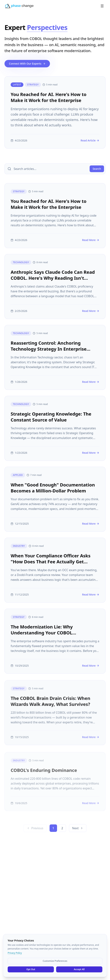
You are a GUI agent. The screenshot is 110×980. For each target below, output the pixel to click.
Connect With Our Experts (27, 64)
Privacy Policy (15, 953)
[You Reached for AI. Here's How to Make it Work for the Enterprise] (55, 112)
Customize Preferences (55, 961)
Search (97, 169)
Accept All (79, 969)
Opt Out (31, 969)
